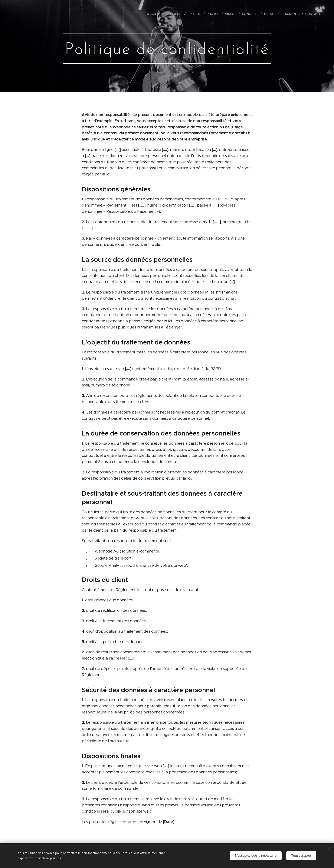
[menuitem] (154, 14)
